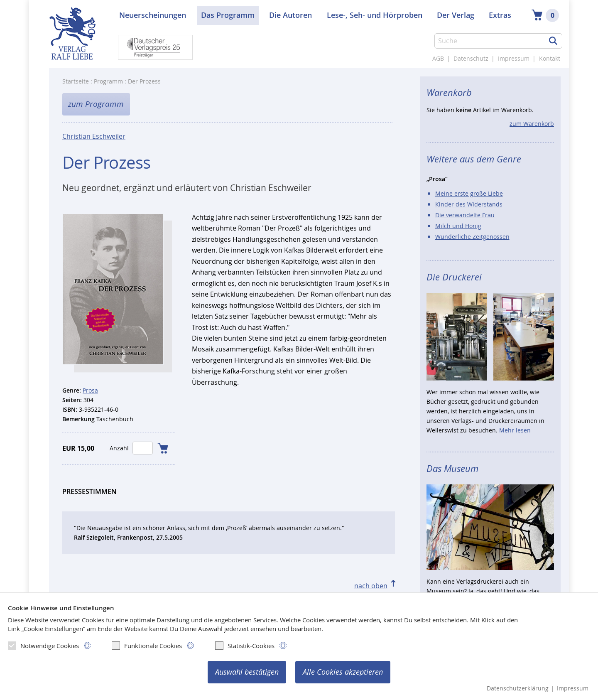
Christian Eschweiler (94, 136)
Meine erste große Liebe (469, 193)
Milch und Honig (458, 226)
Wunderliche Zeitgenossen (472, 237)
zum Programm (96, 104)
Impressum (514, 58)
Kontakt (550, 58)
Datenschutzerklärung (518, 688)
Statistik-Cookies (245, 646)
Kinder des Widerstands (469, 204)
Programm (108, 81)
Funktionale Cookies (147, 646)
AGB (438, 58)
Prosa (90, 390)
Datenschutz (471, 58)
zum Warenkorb (532, 124)
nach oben (371, 586)
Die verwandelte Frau (465, 215)
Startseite (76, 81)
